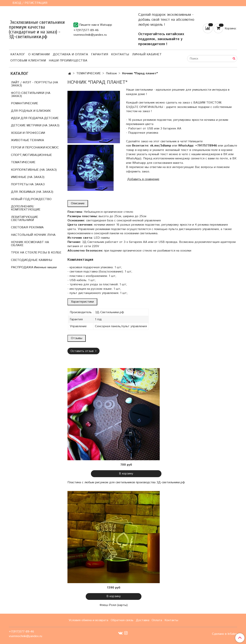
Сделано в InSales (225, 634)
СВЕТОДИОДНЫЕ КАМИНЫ (32, 260)
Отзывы (77, 338)
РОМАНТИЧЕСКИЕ (25, 103)
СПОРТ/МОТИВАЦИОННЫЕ (31, 155)
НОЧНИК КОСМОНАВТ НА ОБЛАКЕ (30, 244)
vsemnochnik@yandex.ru (90, 35)
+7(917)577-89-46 (86, 30)
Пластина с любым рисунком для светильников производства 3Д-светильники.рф (126, 482)
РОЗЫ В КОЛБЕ (50, 253)
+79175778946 (206, 146)
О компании (39, 54)
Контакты (120, 54)
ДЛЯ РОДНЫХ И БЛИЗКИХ (31, 111)
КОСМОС (52, 148)
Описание (78, 203)
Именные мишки (45, 267)
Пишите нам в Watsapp (93, 25)
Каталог (18, 54)
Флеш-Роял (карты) (114, 605)
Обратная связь (122, 620)
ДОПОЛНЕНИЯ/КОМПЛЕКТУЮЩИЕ (26, 208)
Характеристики (82, 302)
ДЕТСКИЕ (51, 118)
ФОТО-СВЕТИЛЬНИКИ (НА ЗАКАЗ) (31, 95)
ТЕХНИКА (37, 140)
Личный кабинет (147, 54)
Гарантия (100, 54)
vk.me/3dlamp (161, 146)
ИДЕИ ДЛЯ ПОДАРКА (27, 118)
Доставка (143, 620)
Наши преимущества (68, 61)
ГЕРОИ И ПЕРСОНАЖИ (28, 148)
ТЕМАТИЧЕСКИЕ (89, 73)
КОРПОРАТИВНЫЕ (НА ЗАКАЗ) (34, 170)
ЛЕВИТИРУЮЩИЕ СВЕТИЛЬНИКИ (25, 219)
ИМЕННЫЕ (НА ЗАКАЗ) (28, 177)
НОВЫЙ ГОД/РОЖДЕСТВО (31, 199)
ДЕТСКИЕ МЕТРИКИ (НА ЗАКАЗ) (35, 125)
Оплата (157, 620)
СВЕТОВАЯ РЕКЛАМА (27, 227)
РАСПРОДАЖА (22, 267)
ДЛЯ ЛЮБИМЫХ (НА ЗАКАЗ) (32, 192)
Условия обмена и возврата (88, 620)
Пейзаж (111, 73)
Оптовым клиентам (28, 61)
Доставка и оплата (71, 54)
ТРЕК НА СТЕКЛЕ (24, 253)
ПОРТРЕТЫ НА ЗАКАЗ (28, 184)
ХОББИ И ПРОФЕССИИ (28, 133)
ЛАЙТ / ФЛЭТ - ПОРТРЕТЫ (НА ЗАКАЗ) (34, 84)
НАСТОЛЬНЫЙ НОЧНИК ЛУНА (33, 235)
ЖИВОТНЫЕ (20, 140)
